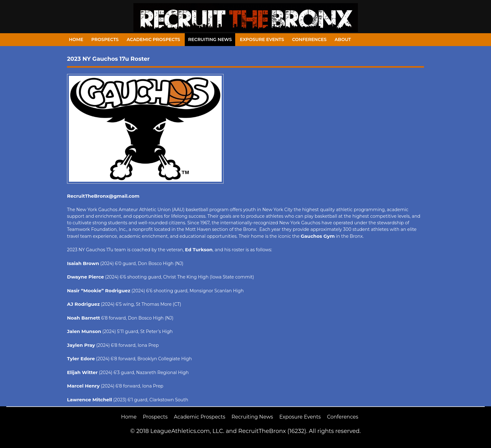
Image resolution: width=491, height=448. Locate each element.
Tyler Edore (81, 359)
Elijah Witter (82, 372)
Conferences (309, 39)
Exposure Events (262, 39)
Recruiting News (210, 39)
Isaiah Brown (83, 263)
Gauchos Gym (318, 236)
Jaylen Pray (81, 345)
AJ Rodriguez (83, 304)
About (343, 39)
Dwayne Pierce (85, 277)
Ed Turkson (199, 250)
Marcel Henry (83, 386)
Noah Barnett (84, 318)
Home (76, 39)
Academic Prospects (153, 39)
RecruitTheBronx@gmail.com (103, 196)
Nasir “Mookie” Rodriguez (99, 291)
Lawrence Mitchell (90, 400)
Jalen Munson (84, 331)
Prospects (105, 39)
